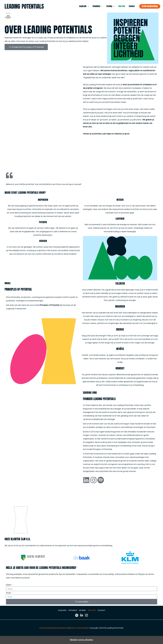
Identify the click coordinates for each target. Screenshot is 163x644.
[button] (88, 6)
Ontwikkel (98, 6)
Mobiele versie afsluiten (81, 640)
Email (8, 593)
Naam (9, 585)
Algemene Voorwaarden (78, 628)
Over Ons (122, 6)
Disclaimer (61, 628)
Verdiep (111, 6)
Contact (132, 6)
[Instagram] (86, 615)
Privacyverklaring (47, 628)
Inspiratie (84, 6)
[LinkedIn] (82, 615)
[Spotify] (77, 615)
